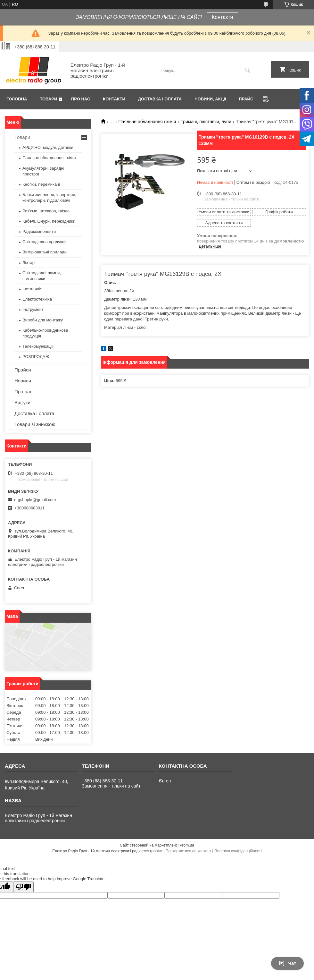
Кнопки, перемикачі (41, 184)
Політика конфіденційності (238, 851)
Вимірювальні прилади (45, 252)
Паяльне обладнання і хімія (147, 122)
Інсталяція (32, 289)
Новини (23, 381)
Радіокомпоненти (39, 231)
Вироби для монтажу (43, 320)
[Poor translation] (23, 887)
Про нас (81, 99)
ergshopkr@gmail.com (35, 500)
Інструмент (33, 309)
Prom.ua (187, 845)
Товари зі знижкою (35, 424)
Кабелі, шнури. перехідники (49, 221)
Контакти (223, 17)
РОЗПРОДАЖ (36, 357)
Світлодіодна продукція (45, 242)
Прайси (23, 370)
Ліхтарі (29, 263)
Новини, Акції (210, 99)
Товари (48, 99)
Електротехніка (37, 299)
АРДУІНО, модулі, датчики (48, 147)
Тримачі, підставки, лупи (206, 122)
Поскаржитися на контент (188, 851)
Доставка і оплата (160, 99)
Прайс (246, 99)
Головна (17, 99)
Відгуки (22, 402)
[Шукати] (248, 70)
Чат (287, 963)
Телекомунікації (38, 346)
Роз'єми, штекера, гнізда (46, 211)
